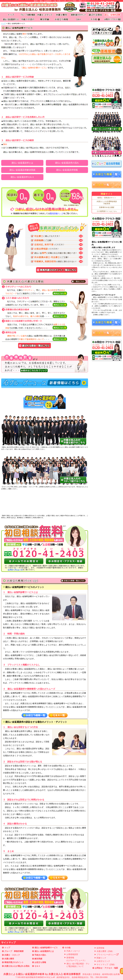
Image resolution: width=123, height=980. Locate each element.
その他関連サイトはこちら (107, 211)
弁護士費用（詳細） (105, 951)
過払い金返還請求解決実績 (22, 170)
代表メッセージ (73, 951)
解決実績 (38, 959)
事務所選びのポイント (14, 962)
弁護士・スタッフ (12, 955)
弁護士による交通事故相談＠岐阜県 (107, 203)
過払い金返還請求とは (22, 163)
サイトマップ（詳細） (106, 964)
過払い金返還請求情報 (67, 170)
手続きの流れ (40, 955)
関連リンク (101, 958)
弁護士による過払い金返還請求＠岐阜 (61, 976)
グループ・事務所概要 (14, 951)
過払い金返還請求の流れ (67, 163)
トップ (3, 24)
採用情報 (100, 948)
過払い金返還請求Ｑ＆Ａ (22, 177)
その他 (68, 948)
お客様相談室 (72, 954)
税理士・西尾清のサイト (107, 198)
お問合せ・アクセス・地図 (106, 968)
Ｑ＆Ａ (37, 966)
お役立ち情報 (40, 962)
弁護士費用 (9, 959)
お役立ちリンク (103, 961)
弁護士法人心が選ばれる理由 (17, 966)
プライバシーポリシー (108, 955)
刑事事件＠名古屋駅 (107, 207)
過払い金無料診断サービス (46, 948)
